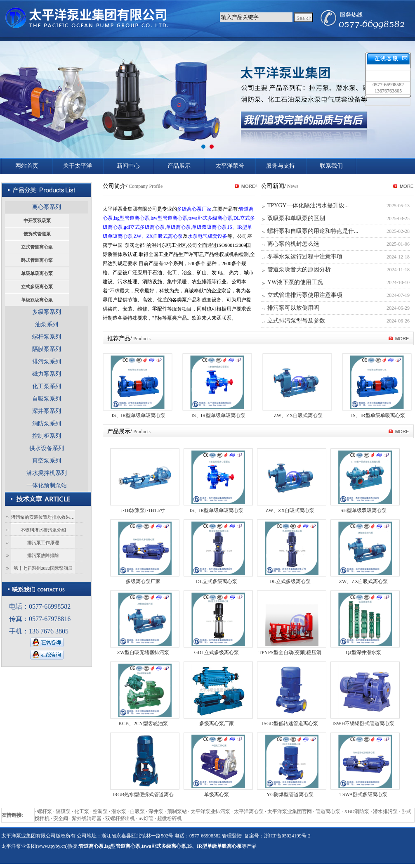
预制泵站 (177, 811)
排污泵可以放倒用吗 (293, 308)
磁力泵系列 (47, 374)
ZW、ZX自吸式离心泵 (298, 415)
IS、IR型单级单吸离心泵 (138, 415)
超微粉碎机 (170, 818)
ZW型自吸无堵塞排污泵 (143, 652)
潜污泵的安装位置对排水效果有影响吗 (43, 517)
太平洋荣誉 (230, 166)
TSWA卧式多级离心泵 (364, 794)
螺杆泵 (45, 811)
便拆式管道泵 (37, 234)
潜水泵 (119, 811)
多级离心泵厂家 (143, 581)
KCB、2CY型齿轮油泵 (143, 723)
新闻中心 (128, 166)
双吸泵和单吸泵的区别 (296, 218)
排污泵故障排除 (43, 555)
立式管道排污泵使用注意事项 (305, 295)
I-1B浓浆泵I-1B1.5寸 (143, 510)
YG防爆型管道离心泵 (290, 794)
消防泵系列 (47, 423)
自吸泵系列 (47, 399)
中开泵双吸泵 (37, 221)
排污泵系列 (47, 362)
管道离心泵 (328, 811)
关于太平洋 (78, 166)
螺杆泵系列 (47, 337)
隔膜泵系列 (47, 349)
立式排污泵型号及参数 (296, 321)
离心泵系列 (47, 207)
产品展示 (179, 166)
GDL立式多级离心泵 (217, 652)
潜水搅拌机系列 (47, 473)
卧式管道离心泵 (37, 260)
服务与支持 (281, 166)
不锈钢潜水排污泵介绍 (43, 530)
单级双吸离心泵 (37, 300)
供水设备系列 (47, 448)
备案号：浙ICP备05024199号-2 (277, 836)
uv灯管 (146, 818)
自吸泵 (137, 811)
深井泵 (156, 811)
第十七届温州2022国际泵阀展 (43, 568)
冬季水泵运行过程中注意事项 (305, 257)
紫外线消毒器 (87, 818)
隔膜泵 (63, 811)
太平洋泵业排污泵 (210, 811)
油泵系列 (47, 324)
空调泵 (100, 811)
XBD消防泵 (357, 811)
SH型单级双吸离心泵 (363, 510)
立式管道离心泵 (37, 247)
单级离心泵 (217, 794)
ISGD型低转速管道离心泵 (290, 723)
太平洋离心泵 (249, 811)
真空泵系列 (47, 461)
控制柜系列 (47, 436)
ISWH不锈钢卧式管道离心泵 (364, 723)
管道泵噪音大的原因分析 (299, 269)
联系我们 (331, 166)
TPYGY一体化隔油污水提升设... (308, 205)
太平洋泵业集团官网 (290, 811)
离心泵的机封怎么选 (293, 244)
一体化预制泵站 (47, 485)
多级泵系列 (47, 312)
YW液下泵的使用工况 (295, 282)
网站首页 (27, 166)
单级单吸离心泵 (37, 273)
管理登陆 (232, 836)
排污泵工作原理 (43, 543)
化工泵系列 (47, 386)
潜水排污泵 (385, 811)
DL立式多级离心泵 (217, 581)
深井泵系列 (47, 411)
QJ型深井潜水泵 (363, 652)
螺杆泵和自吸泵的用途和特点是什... (313, 231)
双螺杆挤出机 (120, 818)
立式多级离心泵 (37, 287)
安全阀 (61, 818)
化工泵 (82, 811)
